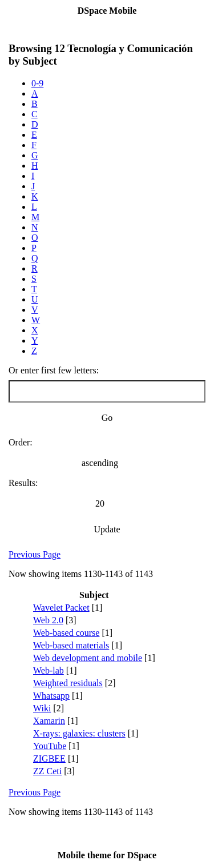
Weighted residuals (68, 683)
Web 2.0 (48, 620)
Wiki (42, 708)
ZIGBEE (49, 758)
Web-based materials (71, 645)
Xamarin (49, 721)
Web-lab (49, 670)
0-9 (37, 83)
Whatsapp (51, 696)
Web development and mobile (88, 658)
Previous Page (35, 554)
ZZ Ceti (47, 771)
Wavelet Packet (61, 608)
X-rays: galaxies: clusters (79, 733)
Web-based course (66, 633)
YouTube (50, 746)
